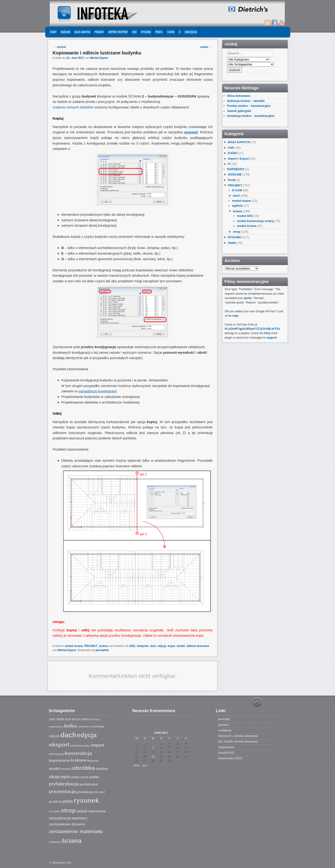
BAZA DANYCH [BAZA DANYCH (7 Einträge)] (83, 719)
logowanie (226, 747)
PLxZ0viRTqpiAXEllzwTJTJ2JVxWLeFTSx (252, 329)
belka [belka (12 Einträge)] (70, 726)
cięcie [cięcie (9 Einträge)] (54, 736)
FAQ (267, 333)
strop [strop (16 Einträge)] (68, 810)
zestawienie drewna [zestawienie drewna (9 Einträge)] (67, 824)
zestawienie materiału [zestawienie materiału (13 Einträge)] (76, 831)
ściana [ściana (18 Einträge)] (71, 841)
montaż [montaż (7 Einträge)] (66, 769)
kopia (171, 646)
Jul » (145, 765)
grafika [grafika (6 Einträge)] (86, 746)
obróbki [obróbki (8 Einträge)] (102, 769)
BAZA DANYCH (82, 32)
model (181, 646)
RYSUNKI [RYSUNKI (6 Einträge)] (54, 811)
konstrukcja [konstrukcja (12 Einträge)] (78, 753)
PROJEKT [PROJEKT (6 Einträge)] (99, 792)
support (272, 338)
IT (180, 32)
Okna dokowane (239, 96)
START (53, 32)
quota (248, 298)
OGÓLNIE (66, 32)
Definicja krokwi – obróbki (246, 101)
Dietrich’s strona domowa (238, 736)
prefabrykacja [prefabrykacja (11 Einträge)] (64, 784)
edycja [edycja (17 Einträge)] (87, 735)
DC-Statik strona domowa (238, 741)
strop (237, 232)
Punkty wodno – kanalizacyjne (249, 106)
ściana (103, 646)
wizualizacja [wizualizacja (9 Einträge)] (60, 818)
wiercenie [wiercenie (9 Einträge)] (97, 811)
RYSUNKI (146, 32)
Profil (159, 32)
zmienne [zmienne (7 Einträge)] (55, 842)
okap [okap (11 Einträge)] (54, 777)
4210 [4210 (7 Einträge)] (68, 719)
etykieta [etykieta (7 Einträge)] (76, 746)
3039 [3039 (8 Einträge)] (60, 719)
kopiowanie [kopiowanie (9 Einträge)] (59, 760)
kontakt (224, 719)
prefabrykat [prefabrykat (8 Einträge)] (89, 784)
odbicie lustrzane (198, 646)
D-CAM (237, 190)
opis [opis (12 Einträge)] (65, 776)
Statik (171, 32)
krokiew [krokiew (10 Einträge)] (79, 760)
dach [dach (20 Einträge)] (68, 735)
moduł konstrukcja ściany (255, 221)
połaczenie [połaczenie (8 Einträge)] (80, 777)
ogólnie (237, 206)
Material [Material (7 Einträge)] (93, 761)
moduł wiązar (241, 201)
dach (236, 196)
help (235, 316)
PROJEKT (99, 32)
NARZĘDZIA (191, 32)
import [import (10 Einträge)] (98, 745)
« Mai (136, 765)
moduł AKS (245, 216)
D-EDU (233, 153)
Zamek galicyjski (239, 111)
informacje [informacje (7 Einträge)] (56, 754)
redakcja (225, 730)
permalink (102, 650)
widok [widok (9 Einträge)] (82, 811)
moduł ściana (74, 646)
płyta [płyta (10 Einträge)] (68, 801)
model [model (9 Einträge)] (55, 769)
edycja (162, 646)
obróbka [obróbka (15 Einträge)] (83, 768)
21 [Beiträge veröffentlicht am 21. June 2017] (153, 757)
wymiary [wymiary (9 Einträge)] (80, 818)
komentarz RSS (230, 758)
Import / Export (239, 159)
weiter (206, 47)
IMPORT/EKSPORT (118, 32)
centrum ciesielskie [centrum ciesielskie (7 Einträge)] (91, 727)
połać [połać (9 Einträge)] (94, 777)
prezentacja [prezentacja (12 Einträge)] (62, 791)
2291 (132, 646)
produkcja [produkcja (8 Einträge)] (85, 792)
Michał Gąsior (99, 58)
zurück (60, 47)
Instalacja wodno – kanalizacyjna (251, 116)
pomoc (224, 725)
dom (153, 646)
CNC (134, 32)
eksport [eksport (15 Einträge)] (59, 745)
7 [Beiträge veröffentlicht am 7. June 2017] (153, 748)
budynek (143, 646)
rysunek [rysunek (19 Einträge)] (86, 800)
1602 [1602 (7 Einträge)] (52, 719)
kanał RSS (226, 753)
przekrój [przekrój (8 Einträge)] (55, 801)
